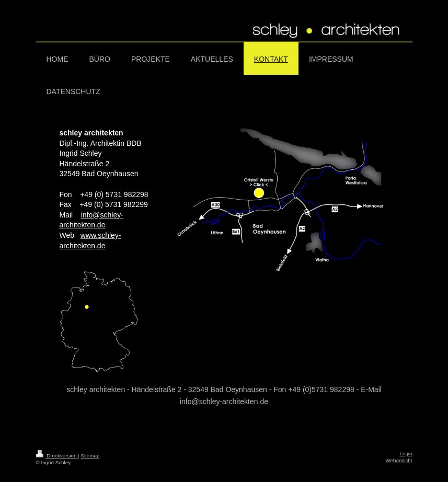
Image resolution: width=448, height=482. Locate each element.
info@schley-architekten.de (224, 401)
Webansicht (399, 460)
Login (406, 454)
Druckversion (57, 456)
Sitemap (90, 456)
